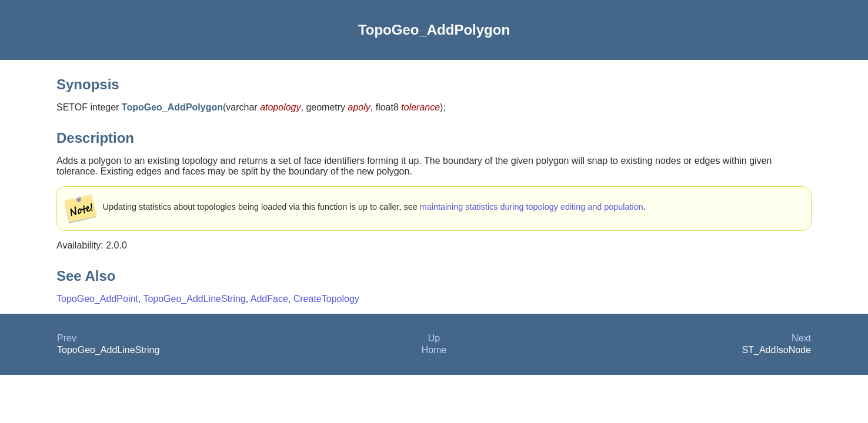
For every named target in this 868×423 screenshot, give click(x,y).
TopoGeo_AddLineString (194, 299)
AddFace (269, 299)
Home (434, 350)
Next (801, 338)
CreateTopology (326, 299)
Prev (67, 338)
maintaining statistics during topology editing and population (532, 207)
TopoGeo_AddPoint (97, 299)
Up (434, 338)
